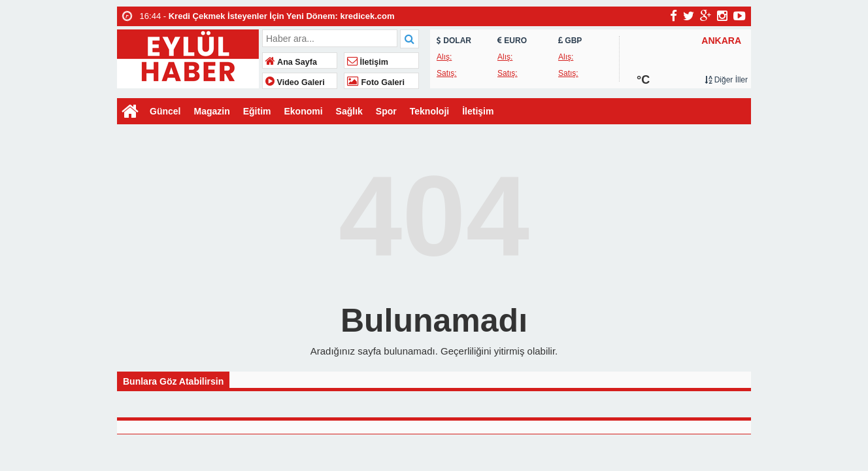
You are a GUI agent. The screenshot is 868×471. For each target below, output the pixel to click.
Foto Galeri (376, 82)
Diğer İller (726, 80)
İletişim (368, 62)
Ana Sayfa (291, 62)
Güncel (165, 111)
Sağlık (349, 111)
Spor (386, 111)
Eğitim (257, 111)
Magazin (211, 111)
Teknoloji (429, 111)
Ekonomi (303, 111)
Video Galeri (295, 82)
